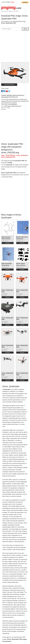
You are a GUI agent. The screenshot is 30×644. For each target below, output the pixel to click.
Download (8, 243)
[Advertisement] (15, 47)
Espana (13, 2)
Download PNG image (9, 85)
